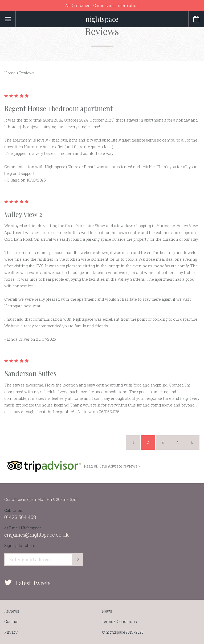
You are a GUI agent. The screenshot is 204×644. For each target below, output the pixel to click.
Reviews (12, 611)
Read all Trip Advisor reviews (112, 466)
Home (10, 73)
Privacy (11, 632)
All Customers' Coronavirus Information (102, 5)
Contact (11, 622)
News (107, 611)
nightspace (102, 19)
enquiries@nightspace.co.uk (36, 535)
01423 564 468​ (20, 517)
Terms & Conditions (119, 622)
